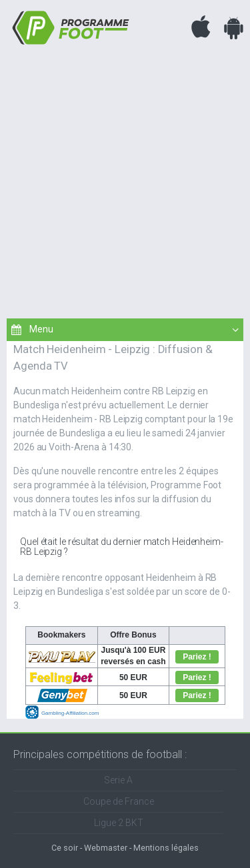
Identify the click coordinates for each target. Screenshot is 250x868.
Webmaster (106, 848)
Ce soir (65, 848)
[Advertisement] (125, 180)
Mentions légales (166, 848)
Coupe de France (119, 801)
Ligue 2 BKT (119, 823)
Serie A (118, 780)
